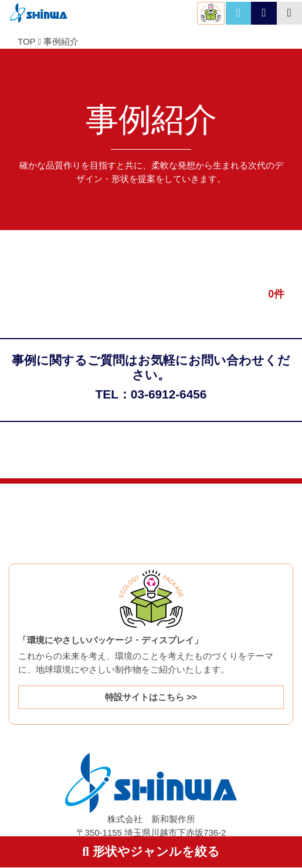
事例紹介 (61, 41)
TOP (26, 41)
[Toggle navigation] (289, 13)
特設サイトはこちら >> (151, 697)
